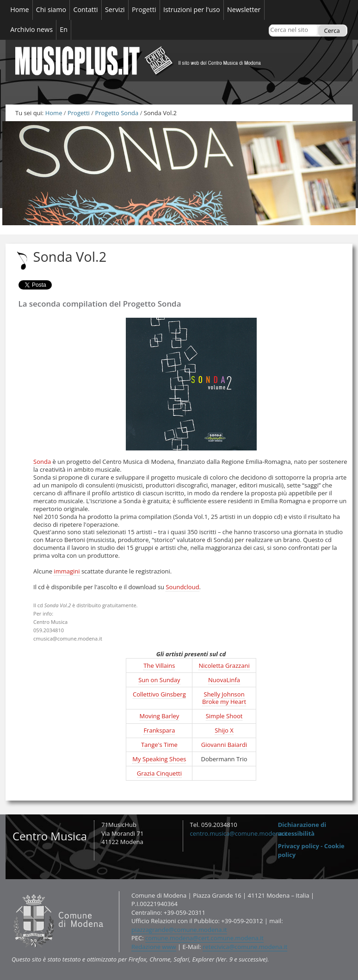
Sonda (42, 462)
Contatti (11, 891)
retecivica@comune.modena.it (245, 947)
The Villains (159, 666)
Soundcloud (182, 587)
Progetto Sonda (117, 113)
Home (54, 113)
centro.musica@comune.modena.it (239, 833)
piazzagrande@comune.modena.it (179, 930)
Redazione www (154, 947)
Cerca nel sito (270, 24)
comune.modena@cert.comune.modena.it (204, 938)
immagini (67, 571)
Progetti (79, 113)
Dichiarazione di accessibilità (302, 829)
